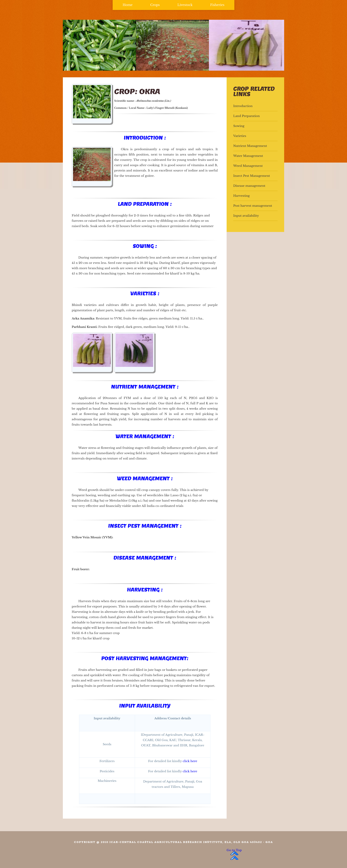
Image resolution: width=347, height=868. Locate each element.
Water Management (248, 156)
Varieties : (145, 293)
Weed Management (248, 166)
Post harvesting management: (145, 658)
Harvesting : (145, 590)
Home (128, 5)
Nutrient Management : (145, 387)
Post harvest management (253, 206)
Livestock (185, 5)
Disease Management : (145, 558)
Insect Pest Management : (145, 526)
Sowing (239, 126)
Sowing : (145, 246)
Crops (155, 5)
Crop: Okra (137, 91)
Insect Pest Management (252, 176)
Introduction (243, 106)
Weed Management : (145, 478)
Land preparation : (145, 204)
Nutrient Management (250, 146)
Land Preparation (247, 116)
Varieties (240, 136)
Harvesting (241, 196)
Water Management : (145, 436)
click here (190, 761)
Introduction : (145, 138)
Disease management (249, 186)
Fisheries (217, 5)
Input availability (145, 706)
